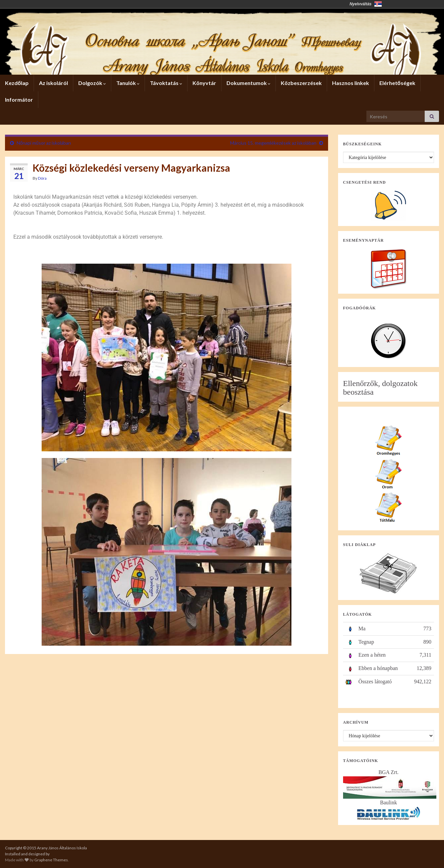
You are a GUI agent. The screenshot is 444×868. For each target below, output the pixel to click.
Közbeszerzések (301, 83)
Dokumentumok (248, 83)
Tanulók (128, 83)
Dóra (42, 178)
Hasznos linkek (351, 83)
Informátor (19, 99)
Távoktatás (166, 83)
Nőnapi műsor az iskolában (44, 143)
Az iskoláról (53, 83)
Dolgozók (92, 83)
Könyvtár (204, 83)
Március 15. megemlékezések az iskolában (273, 143)
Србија (378, 4)
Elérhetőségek (397, 83)
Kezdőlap (17, 83)
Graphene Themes (51, 860)
